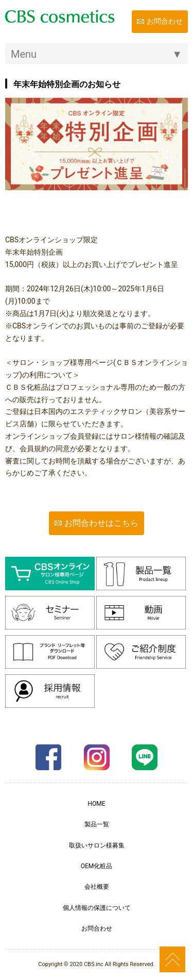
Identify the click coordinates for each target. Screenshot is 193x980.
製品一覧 (97, 824)
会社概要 (97, 887)
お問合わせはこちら (101, 523)
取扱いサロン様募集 (97, 845)
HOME (96, 804)
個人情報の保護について (97, 908)
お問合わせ (165, 21)
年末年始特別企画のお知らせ (67, 84)
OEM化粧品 (97, 866)
